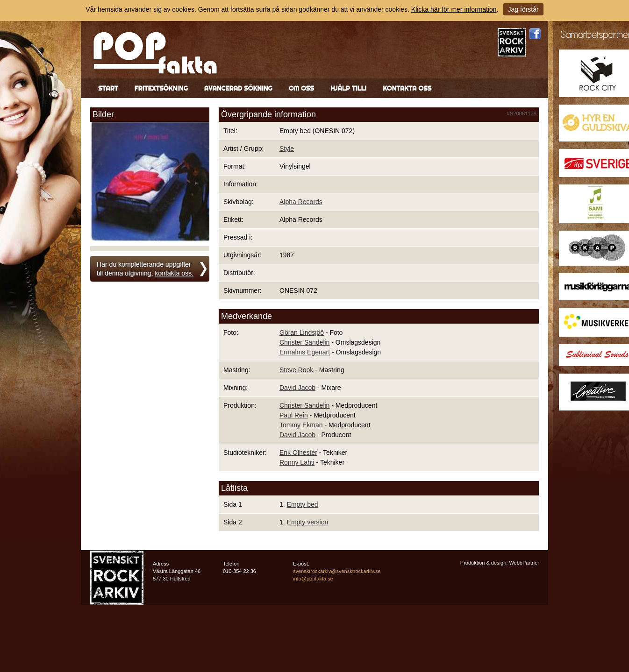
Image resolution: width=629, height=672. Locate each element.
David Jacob (297, 388)
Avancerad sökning (238, 88)
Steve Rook (296, 370)
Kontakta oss (407, 88)
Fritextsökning (161, 88)
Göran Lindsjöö (302, 332)
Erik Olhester (298, 453)
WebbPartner (524, 563)
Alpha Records (301, 202)
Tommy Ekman (301, 425)
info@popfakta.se (313, 579)
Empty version (308, 522)
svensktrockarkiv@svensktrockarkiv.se (337, 571)
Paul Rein (294, 415)
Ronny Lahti (297, 462)
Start (108, 88)
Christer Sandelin (304, 342)
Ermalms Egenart (305, 352)
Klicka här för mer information (454, 9)
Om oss (301, 88)
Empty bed (303, 504)
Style (287, 149)
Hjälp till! (348, 88)
